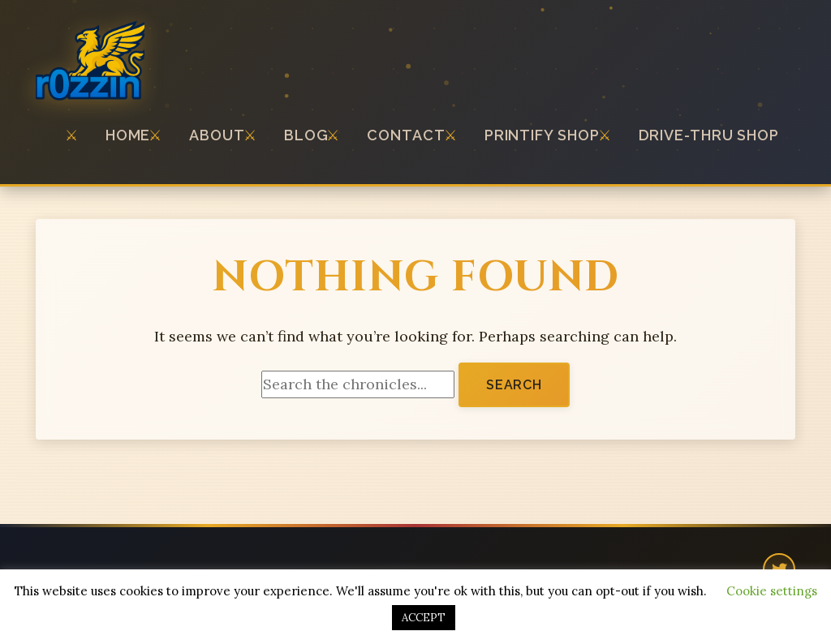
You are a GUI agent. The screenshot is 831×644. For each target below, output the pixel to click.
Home (128, 135)
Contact (406, 135)
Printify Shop (542, 135)
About (217, 135)
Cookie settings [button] (772, 591)
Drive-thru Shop (709, 135)
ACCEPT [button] (424, 618)
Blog (306, 135)
